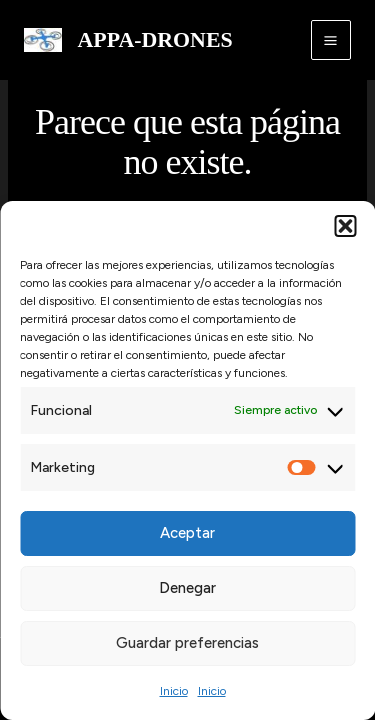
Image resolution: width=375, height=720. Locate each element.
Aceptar (187, 533)
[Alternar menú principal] (331, 40)
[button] (345, 226)
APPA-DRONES (155, 40)
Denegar (187, 588)
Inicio (174, 691)
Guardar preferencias (187, 643)
